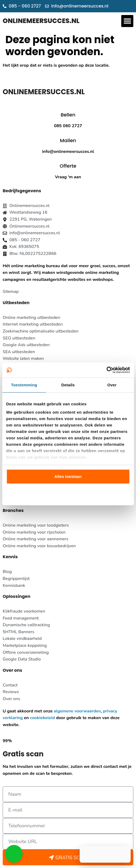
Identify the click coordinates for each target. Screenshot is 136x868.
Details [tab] (68, 385)
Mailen (68, 140)
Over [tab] (112, 385)
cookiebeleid (43, 718)
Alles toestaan (68, 476)
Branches (13, 510)
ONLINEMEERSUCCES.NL (41, 21)
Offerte (68, 166)
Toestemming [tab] (24, 385)
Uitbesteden (16, 303)
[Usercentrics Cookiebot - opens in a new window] (106, 370)
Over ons (12, 670)
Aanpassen (68, 494)
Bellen (68, 115)
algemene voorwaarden (77, 711)
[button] (127, 21)
